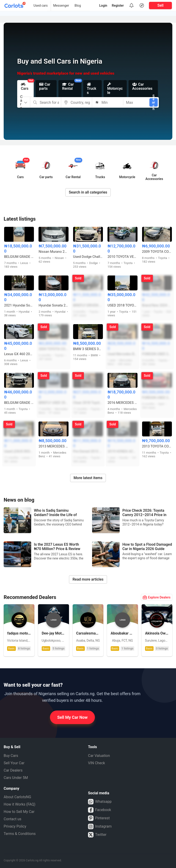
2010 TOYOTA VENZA (122, 257)
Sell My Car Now (73, 717)
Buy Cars (11, 756)
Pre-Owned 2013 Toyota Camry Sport (88, 451)
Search (153, 102)
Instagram (100, 826)
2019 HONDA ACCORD (122, 451)
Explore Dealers (157, 597)
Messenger (61, 6)
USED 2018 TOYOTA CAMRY (122, 305)
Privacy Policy (15, 826)
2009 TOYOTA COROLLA (157, 252)
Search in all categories (88, 192)
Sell (161, 5)
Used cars (41, 6)
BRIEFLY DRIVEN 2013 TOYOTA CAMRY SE (88, 305)
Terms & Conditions (20, 834)
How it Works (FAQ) (19, 804)
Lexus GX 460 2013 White (19, 354)
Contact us (12, 819)
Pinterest (99, 818)
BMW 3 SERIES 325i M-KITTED (88, 349)
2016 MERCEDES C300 (122, 403)
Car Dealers (13, 770)
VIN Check (96, 763)
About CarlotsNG (17, 797)
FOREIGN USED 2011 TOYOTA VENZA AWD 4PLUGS (157, 354)
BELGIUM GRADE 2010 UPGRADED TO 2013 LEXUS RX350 (19, 257)
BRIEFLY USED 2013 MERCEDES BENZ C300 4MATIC (53, 403)
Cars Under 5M (16, 778)
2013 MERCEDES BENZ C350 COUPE (53, 446)
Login (103, 6)
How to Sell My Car (19, 812)
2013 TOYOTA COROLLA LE (157, 446)
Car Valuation (99, 756)
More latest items (88, 478)
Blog (78, 6)
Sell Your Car (14, 763)
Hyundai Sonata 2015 (53, 305)
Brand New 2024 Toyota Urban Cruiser (157, 305)
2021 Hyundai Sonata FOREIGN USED (19, 305)
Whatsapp (100, 802)
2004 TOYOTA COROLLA (53, 349)
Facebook (99, 810)
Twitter (97, 835)
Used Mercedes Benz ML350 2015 (122, 354)
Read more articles (88, 579)
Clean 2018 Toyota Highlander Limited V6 (88, 403)
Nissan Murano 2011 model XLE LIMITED (53, 252)
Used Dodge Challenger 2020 (88, 257)
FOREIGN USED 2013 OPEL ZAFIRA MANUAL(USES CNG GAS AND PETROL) (157, 398)
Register (118, 6)
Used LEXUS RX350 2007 (19, 451)
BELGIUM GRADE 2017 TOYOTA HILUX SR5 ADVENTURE (19, 403)
